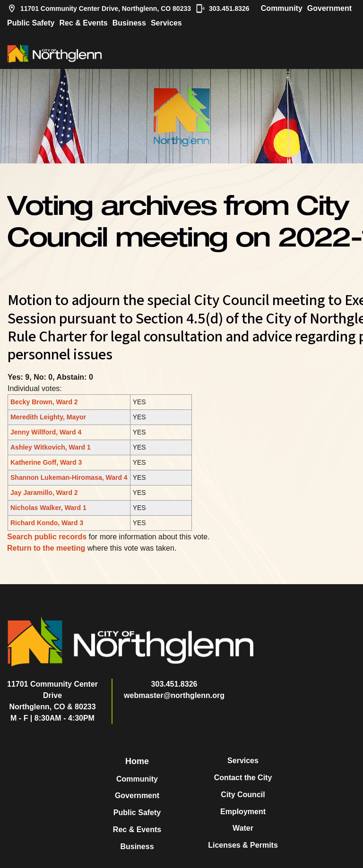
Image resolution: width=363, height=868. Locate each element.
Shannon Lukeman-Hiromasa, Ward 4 (69, 477)
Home (137, 761)
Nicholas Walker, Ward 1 (48, 508)
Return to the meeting (46, 548)
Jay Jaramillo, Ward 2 (44, 493)
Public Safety (31, 23)
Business (129, 23)
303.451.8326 (223, 9)
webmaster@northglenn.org (174, 695)
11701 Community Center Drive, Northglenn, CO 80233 (99, 9)
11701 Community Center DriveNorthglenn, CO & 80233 (52, 695)
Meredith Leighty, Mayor (48, 417)
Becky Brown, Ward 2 (44, 402)
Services (166, 23)
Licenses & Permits (243, 845)
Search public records (47, 537)
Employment (243, 812)
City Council (243, 795)
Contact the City (243, 778)
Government (329, 8)
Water (243, 828)
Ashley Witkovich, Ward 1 (51, 447)
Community (282, 8)
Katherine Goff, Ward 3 (46, 462)
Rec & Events (83, 23)
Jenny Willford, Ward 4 (46, 432)
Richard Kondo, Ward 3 (47, 523)
